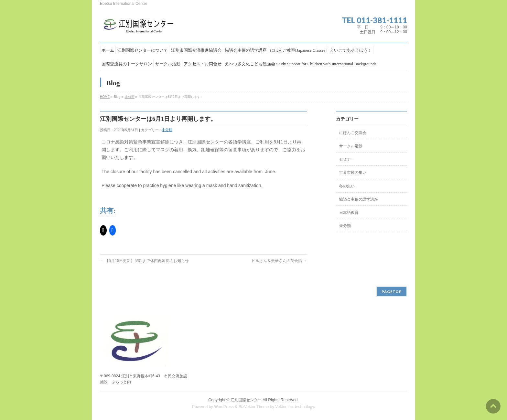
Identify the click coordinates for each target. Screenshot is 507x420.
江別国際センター (246, 400)
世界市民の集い (353, 173)
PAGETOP (392, 292)
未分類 (130, 97)
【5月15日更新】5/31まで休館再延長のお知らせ (144, 261)
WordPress (224, 407)
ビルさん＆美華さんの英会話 (279, 261)
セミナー (347, 159)
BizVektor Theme (254, 407)
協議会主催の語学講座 (359, 199)
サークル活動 (351, 146)
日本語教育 (349, 213)
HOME (105, 97)
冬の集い (347, 186)
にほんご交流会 (353, 133)
